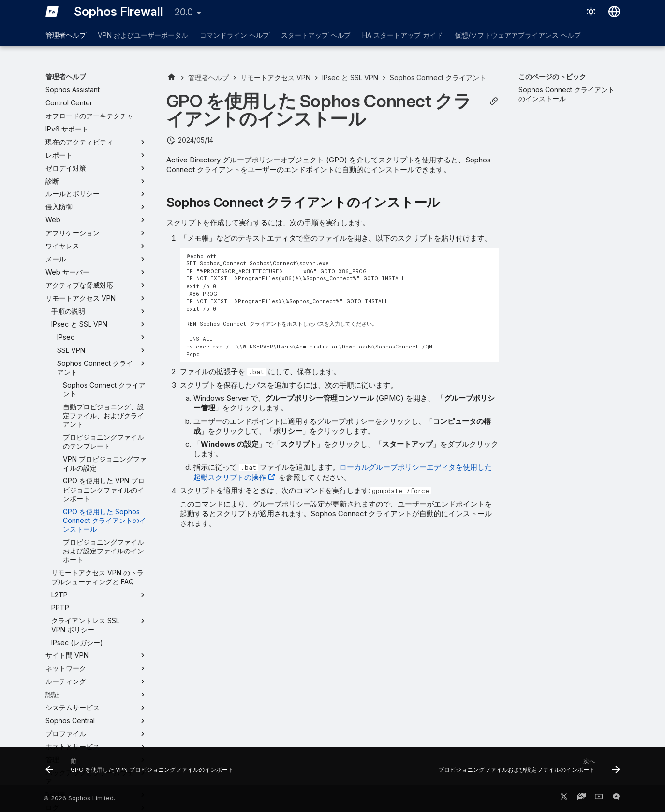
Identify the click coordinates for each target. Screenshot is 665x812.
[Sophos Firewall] (52, 12)
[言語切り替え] (614, 12)
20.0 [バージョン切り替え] (184, 12)
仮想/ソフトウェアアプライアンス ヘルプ (518, 35)
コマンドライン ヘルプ (235, 35)
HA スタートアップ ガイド (403, 35)
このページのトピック (552, 77)
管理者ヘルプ (66, 35)
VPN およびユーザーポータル (143, 35)
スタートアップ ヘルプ (316, 35)
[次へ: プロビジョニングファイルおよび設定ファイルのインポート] (527, 769)
